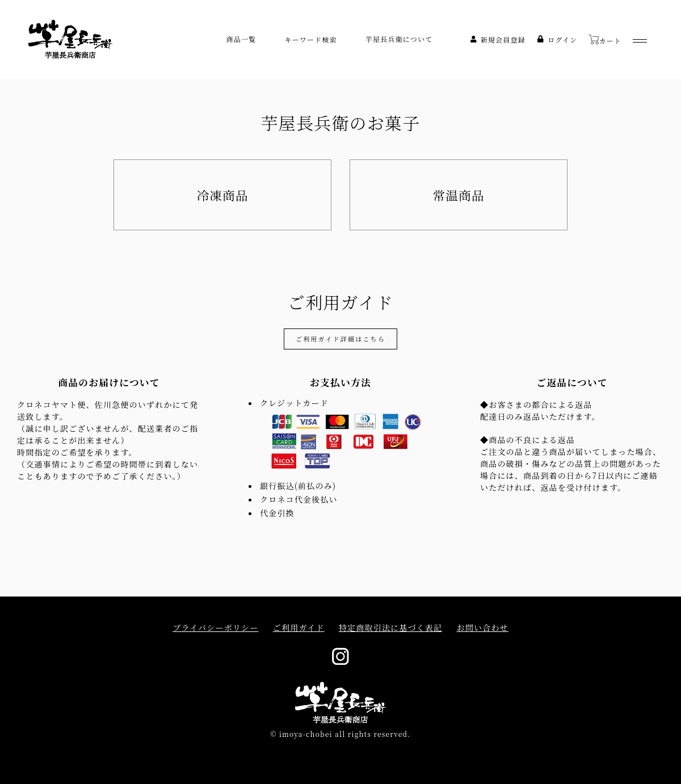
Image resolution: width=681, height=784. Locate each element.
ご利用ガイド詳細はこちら (340, 339)
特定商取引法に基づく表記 (390, 628)
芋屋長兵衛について (399, 39)
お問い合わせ (483, 628)
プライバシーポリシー (215, 628)
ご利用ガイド (299, 628)
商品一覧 (241, 39)
